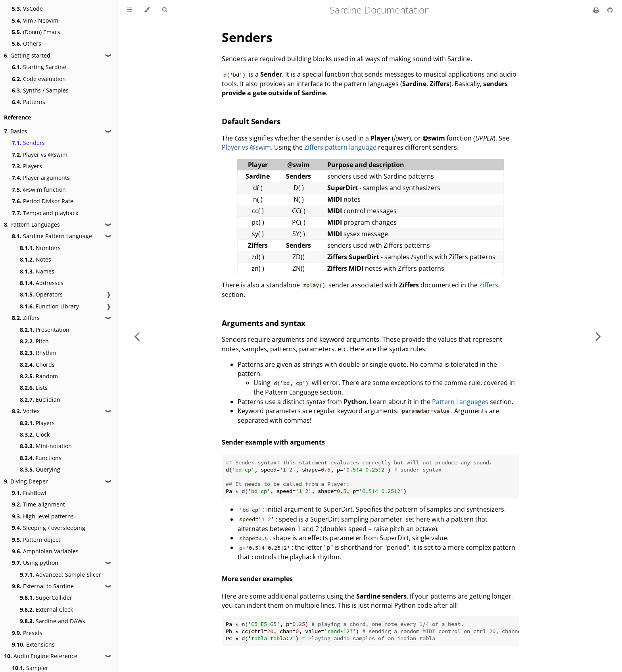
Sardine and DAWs (53, 621)
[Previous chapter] (137, 336)
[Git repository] (610, 10)
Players (27, 166)
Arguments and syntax (264, 323)
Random (39, 376)
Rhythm (38, 353)
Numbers (40, 248)
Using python (35, 563)
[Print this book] (597, 10)
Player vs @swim (246, 147)
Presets (27, 633)
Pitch (34, 341)
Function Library (49, 306)
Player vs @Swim (40, 155)
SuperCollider (46, 598)
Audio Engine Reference (41, 656)
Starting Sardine (39, 67)
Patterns (29, 102)
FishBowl (29, 493)
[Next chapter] (598, 336)
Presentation (45, 330)
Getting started (27, 55)
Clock (35, 434)
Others (27, 43)
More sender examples (257, 579)
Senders (28, 143)
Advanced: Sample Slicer (60, 575)
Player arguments (41, 178)
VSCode (27, 9)
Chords (37, 365)
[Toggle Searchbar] (165, 10)
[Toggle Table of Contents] (130, 10)
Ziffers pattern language (340, 147)
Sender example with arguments (273, 442)
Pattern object (36, 540)
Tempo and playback (45, 213)
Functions (41, 458)
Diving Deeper (26, 481)
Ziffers (26, 318)
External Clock (46, 609)
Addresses (42, 283)
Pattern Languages (32, 224)
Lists (34, 388)
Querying (40, 469)
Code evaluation (39, 79)
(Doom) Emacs (36, 32)
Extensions (33, 644)
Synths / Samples (40, 90)
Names (37, 271)
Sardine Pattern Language (52, 236)
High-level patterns (43, 516)
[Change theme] (147, 10)
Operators (41, 294)
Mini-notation (46, 446)
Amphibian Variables (45, 551)
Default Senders (251, 121)
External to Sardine (43, 586)
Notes (36, 259)
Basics (15, 131)
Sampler (30, 668)
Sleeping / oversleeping (49, 528)
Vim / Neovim (35, 20)
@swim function (39, 190)
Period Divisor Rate (43, 201)
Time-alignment (38, 504)
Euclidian (40, 400)
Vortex (26, 411)
